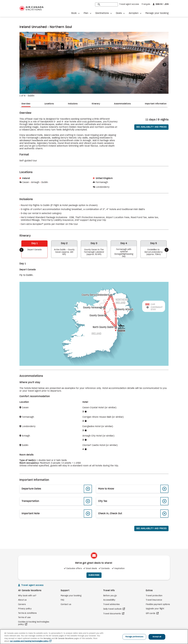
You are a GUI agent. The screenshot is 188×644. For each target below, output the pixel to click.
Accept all (157, 637)
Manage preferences (134, 637)
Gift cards (151, 613)
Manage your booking (157, 13)
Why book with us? (27, 596)
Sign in (159, 4)
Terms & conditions (27, 613)
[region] (94, 637)
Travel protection (154, 596)
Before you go (110, 596)
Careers (22, 604)
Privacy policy (25, 609)
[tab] (27, 104)
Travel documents (112, 614)
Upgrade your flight (155, 609)
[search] (106, 4)
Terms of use (24, 618)
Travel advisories (111, 604)
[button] (75, 13)
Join (166, 4)
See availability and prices (151, 127)
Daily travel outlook (113, 609)
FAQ (62, 600)
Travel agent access (129, 4)
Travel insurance (154, 600)
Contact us (66, 604)
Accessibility (109, 600)
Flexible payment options (158, 604)
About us (22, 600)
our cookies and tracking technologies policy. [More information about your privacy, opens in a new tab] (29, 641)
